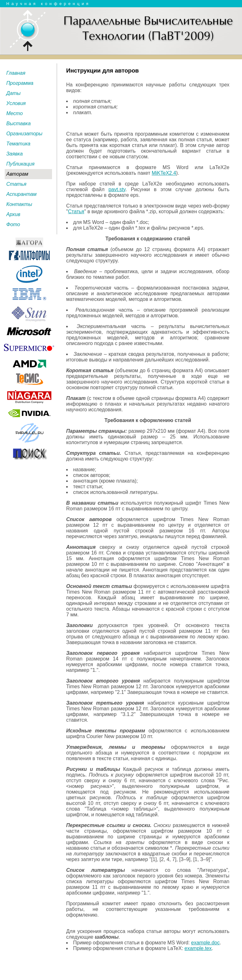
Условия (16, 103)
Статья (16, 184)
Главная (16, 73)
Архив (13, 214)
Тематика (18, 144)
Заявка (14, 154)
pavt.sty (117, 189)
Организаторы (24, 134)
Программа (20, 83)
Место (14, 113)
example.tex (198, 948)
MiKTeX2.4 (164, 173)
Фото (13, 224)
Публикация (20, 164)
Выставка (18, 123)
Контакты (19, 204)
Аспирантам (21, 194)
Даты (13, 93)
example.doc (206, 943)
